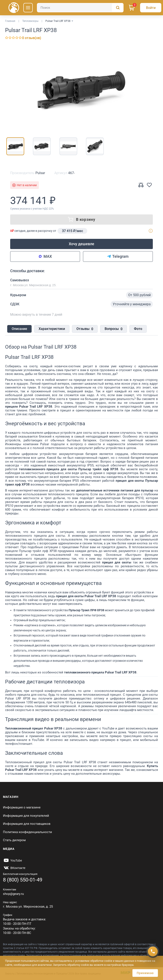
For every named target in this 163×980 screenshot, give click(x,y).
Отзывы (85, 329)
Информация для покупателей (26, 816)
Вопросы (114, 329)
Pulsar (40, 173)
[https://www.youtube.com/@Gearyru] (12, 860)
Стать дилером (14, 840)
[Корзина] (132, 8)
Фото (138, 329)
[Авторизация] (151, 8)
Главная (10, 21)
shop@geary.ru (13, 894)
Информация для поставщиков (27, 824)
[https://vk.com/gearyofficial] (14, 868)
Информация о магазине (22, 807)
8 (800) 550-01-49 (23, 880)
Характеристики (52, 329)
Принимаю (145, 973)
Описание (19, 329)
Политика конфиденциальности (27, 832)
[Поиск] (80, 8)
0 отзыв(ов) (32, 38)
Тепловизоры (30, 21)
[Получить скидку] (153, 951)
